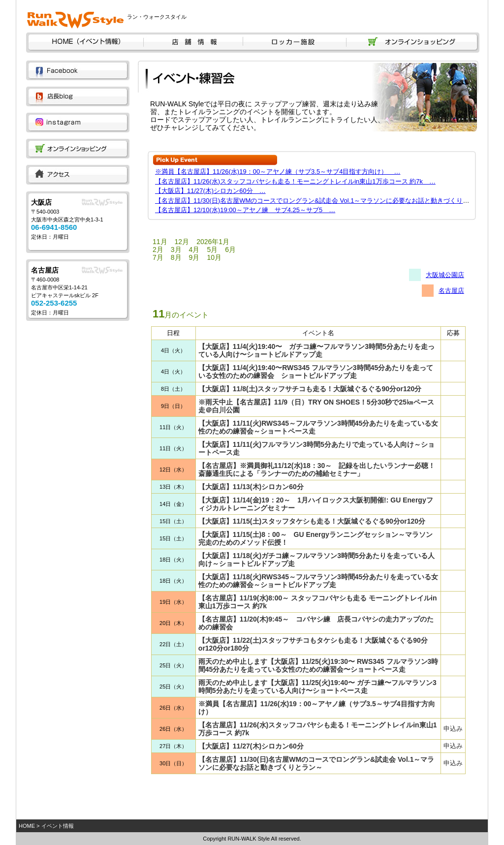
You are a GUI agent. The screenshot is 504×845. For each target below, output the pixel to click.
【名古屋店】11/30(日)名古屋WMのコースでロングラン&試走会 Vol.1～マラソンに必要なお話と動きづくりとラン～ (316, 763)
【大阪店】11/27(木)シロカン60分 (251, 746)
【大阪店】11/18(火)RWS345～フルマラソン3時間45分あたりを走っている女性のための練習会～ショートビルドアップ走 (318, 581)
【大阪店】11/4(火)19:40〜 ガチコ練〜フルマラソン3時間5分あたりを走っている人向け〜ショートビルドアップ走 (316, 350)
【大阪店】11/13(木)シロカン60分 (251, 487)
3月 (176, 250)
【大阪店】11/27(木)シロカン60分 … (210, 191)
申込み (453, 729)
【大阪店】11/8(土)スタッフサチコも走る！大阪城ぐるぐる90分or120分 (310, 389)
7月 (158, 257)
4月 (194, 250)
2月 (158, 250)
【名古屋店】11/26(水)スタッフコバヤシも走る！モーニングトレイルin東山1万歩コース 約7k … (295, 181)
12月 (182, 242)
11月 (160, 242)
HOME (27, 826)
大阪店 (41, 202)
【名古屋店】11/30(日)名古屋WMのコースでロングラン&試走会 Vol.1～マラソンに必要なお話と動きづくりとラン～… (325, 201)
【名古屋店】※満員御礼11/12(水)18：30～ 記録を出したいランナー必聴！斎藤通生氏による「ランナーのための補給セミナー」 (317, 469)
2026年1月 (213, 242)
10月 (214, 257)
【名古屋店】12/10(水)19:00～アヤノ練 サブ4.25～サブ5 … (245, 210)
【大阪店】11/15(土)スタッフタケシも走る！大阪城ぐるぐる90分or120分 (312, 521)
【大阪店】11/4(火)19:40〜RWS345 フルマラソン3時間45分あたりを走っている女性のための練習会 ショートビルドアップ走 (316, 372)
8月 (176, 257)
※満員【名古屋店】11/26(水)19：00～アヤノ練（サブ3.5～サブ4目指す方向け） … (278, 172)
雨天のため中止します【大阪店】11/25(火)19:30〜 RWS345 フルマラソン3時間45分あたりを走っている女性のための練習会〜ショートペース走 (318, 665)
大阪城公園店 (445, 275)
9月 (194, 257)
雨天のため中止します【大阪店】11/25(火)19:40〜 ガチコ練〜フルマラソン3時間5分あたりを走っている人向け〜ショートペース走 (317, 687)
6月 (230, 250)
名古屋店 (45, 270)
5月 (212, 250)
